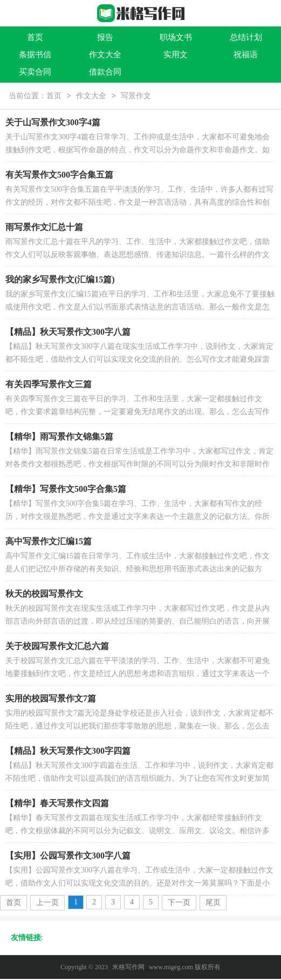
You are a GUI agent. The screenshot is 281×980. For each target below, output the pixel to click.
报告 (105, 37)
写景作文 (136, 97)
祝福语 (246, 55)
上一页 (47, 904)
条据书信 (35, 55)
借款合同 (105, 72)
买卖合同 (35, 72)
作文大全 (105, 55)
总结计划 (246, 37)
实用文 (176, 55)
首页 (35, 37)
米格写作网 (128, 968)
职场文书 (176, 37)
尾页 (213, 904)
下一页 (179, 904)
